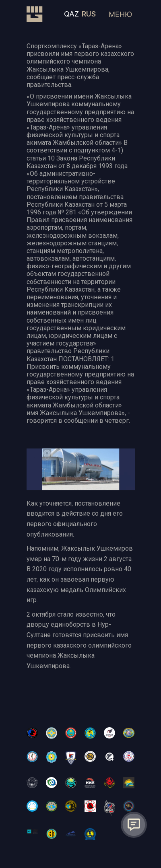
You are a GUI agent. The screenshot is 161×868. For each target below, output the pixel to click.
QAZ (71, 14)
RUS (89, 14)
